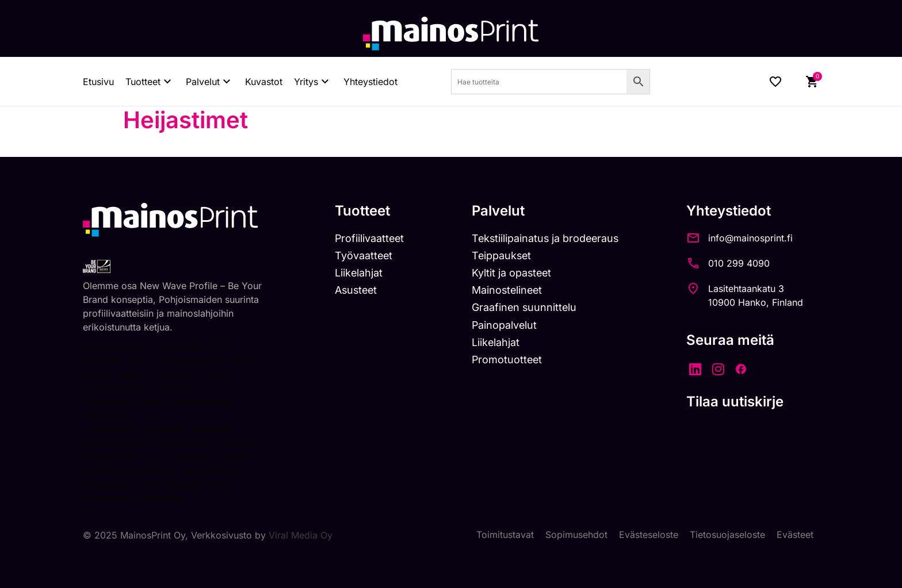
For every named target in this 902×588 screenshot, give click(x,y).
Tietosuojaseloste (727, 535)
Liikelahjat (359, 273)
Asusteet (357, 290)
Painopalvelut (507, 325)
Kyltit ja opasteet (514, 273)
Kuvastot (264, 82)
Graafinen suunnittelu (527, 308)
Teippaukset (504, 255)
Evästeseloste (649, 535)
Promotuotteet (509, 360)
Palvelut (210, 82)
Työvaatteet (364, 255)
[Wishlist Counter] (775, 82)
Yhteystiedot (370, 82)
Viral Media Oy (301, 535)
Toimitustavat (505, 535)
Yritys (313, 82)
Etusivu (98, 82)
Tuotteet (150, 82)
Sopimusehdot (576, 535)
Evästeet (795, 535)
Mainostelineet (510, 290)
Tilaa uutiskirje (740, 401)
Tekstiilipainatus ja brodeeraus (549, 238)
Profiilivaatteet (370, 238)
